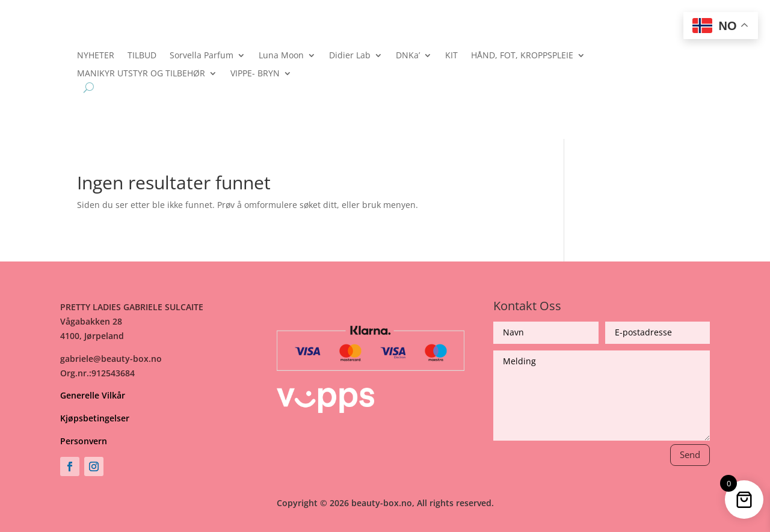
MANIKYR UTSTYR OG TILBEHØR (141, 74)
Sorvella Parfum (202, 56)
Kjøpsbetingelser (95, 418)
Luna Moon (281, 56)
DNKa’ (408, 56)
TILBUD (142, 56)
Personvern (84, 441)
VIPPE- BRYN (255, 74)
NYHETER (96, 56)
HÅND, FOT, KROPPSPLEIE (522, 56)
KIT (451, 56)
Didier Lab (350, 56)
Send (690, 454)
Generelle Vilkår (93, 395)
